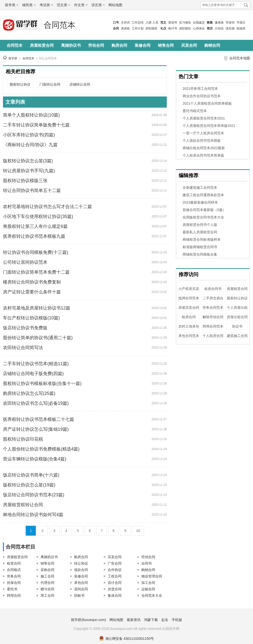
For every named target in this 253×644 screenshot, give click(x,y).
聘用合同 (14, 596)
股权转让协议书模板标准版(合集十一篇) (42, 383)
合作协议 (115, 570)
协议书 (237, 326)
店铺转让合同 (80, 84)
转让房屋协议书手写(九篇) (29, 171)
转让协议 (81, 563)
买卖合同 (189, 45)
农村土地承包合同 (189, 329)
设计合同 (115, 583)
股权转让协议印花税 (23, 439)
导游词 (230, 23)
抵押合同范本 (189, 298)
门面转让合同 (50, 84)
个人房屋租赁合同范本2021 (204, 118)
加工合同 (148, 583)
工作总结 (138, 23)
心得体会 (199, 28)
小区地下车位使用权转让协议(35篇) (38, 216)
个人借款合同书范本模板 (202, 141)
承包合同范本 (189, 336)
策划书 (173, 23)
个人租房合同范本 (213, 338)
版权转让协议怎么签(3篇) (28, 161)
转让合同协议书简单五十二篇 (32, 191)
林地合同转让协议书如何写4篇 (33, 515)
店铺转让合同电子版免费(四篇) (33, 374)
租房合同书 (213, 289)
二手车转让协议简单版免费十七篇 (36, 125)
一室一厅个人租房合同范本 (203, 133)
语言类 (98, 5)
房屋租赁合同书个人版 (200, 225)
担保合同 (14, 583)
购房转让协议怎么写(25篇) (29, 393)
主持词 (125, 23)
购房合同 (119, 45)
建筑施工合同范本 (237, 338)
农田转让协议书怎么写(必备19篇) (36, 403)
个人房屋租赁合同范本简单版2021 (209, 126)
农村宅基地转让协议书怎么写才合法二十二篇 (47, 207)
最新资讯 (134, 620)
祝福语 (241, 28)
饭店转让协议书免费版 (25, 328)
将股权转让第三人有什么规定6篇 (35, 226)
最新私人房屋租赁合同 (200, 232)
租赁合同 (14, 563)
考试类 (46, 5)
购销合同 (212, 45)
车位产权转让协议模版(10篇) (31, 318)
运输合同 (148, 589)
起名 (165, 620)
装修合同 (143, 45)
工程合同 (115, 576)
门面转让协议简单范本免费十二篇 (36, 272)
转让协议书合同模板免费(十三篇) (36, 252)
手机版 (177, 620)
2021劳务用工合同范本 (200, 89)
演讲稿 (125, 28)
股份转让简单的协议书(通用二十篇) (38, 338)
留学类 (12, 5)
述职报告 (185, 28)
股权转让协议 (20, 84)
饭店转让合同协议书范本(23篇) (34, 495)
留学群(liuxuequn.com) (88, 620)
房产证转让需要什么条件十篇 (32, 292)
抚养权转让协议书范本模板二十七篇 (39, 419)
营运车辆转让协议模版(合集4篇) (35, 459)
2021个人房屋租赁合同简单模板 (207, 103)
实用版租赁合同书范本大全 (203, 217)
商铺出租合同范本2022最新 (204, 148)
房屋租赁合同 (42, 45)
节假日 (241, 23)
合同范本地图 (240, 58)
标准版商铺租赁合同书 (200, 247)
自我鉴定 (199, 23)
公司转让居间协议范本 (25, 262)
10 (138, 531)
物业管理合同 (152, 576)
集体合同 (115, 596)
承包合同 (81, 583)
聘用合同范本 (213, 326)
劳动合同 (96, 45)
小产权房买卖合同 (189, 291)
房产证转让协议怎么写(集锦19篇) (36, 429)
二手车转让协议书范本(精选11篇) (36, 364)
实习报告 (185, 23)
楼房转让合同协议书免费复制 (32, 282)
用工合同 (47, 596)
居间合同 (81, 589)
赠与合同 (47, 589)
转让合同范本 (48, 58)
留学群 (13, 58)
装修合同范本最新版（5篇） (204, 210)
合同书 (147, 563)
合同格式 (14, 570)
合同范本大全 (152, 596)
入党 (155, 23)
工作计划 (138, 28)
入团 (148, 23)
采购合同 (47, 570)
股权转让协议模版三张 (25, 181)
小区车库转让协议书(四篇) (29, 135)
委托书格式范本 (195, 111)
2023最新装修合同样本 (200, 202)
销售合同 (166, 45)
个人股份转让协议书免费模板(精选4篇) (41, 449)
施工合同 (47, 576)
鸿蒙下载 (151, 620)
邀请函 (219, 23)
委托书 (12, 589)
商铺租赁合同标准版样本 (202, 239)
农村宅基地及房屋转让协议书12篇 (37, 308)
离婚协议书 (71, 45)
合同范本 (60, 25)
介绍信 (219, 28)
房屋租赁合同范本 (237, 291)
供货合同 (115, 589)
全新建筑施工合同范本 (200, 188)
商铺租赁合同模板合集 (200, 254)
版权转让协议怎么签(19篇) (29, 485)
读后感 (230, 28)
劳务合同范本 (213, 308)
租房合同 (189, 317)
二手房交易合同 (213, 300)
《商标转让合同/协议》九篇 (30, 145)
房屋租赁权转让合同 (23, 505)
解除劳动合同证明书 (213, 319)
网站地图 (115, 5)
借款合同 (81, 570)
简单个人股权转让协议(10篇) (31, 115)
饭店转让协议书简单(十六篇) (31, 475)
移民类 (29, 5)
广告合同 (115, 563)
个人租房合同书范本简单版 (203, 155)
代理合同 (47, 583)
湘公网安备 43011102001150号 (126, 639)
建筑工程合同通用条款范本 (203, 195)
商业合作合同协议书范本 (202, 96)
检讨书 (173, 28)
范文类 (63, 5)
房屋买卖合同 (189, 308)
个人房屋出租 (237, 308)
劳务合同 (14, 576)
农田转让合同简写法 (23, 348)
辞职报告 (151, 28)
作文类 (81, 5)
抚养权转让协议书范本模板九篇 (34, 236)
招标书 (79, 596)
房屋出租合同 (237, 317)
